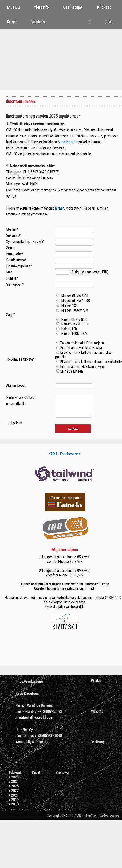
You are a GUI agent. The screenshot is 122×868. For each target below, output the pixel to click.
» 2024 (14, 786)
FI (90, 22)
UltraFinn (90, 820)
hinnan (60, 208)
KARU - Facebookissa (64, 458)
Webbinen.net (109, 820)
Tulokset (104, 7)
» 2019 (14, 804)
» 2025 (14, 781)
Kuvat (12, 22)
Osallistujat (73, 7)
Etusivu (13, 7)
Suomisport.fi (68, 142)
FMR (78, 820)
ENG (109, 22)
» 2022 (14, 795)
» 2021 (14, 799)
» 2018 (14, 808)
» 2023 (14, 790)
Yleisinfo (41, 7)
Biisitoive (38, 22)
